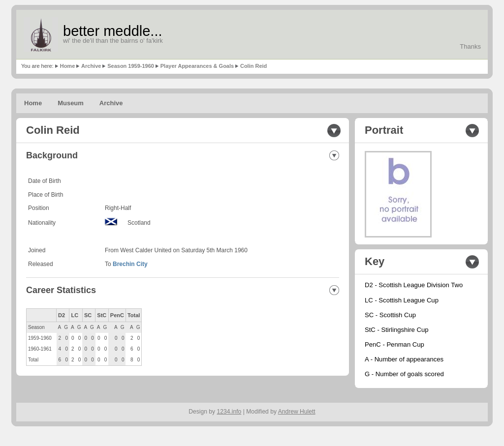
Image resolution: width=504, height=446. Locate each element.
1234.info (229, 412)
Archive (91, 66)
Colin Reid (253, 66)
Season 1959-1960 (131, 66)
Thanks (470, 46)
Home (68, 66)
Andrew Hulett (297, 412)
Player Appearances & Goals (197, 66)
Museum (71, 103)
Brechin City (130, 264)
